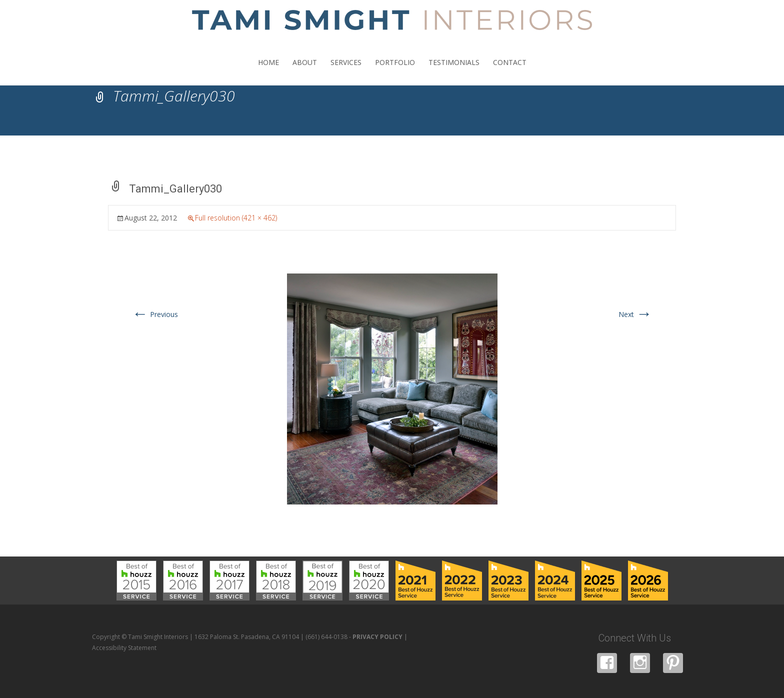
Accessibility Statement (124, 648)
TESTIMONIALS (454, 71)
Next (635, 314)
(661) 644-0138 (326, 637)
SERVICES (346, 71)
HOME (268, 71)
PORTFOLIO (395, 71)
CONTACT (510, 71)
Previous (155, 314)
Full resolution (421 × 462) (236, 218)
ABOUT (305, 71)
